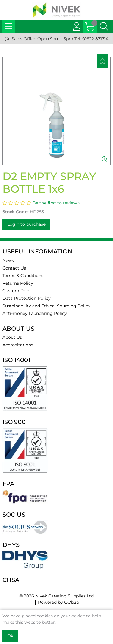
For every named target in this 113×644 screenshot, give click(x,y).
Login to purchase (26, 224)
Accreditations (18, 345)
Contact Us (14, 268)
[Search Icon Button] (104, 27)
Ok (10, 636)
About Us (12, 337)
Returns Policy (18, 283)
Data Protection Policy (27, 298)
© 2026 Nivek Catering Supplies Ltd (56, 596)
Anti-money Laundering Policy (35, 313)
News (8, 260)
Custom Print (17, 291)
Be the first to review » (56, 203)
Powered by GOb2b (58, 602)
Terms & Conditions (23, 276)
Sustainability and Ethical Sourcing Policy (46, 306)
